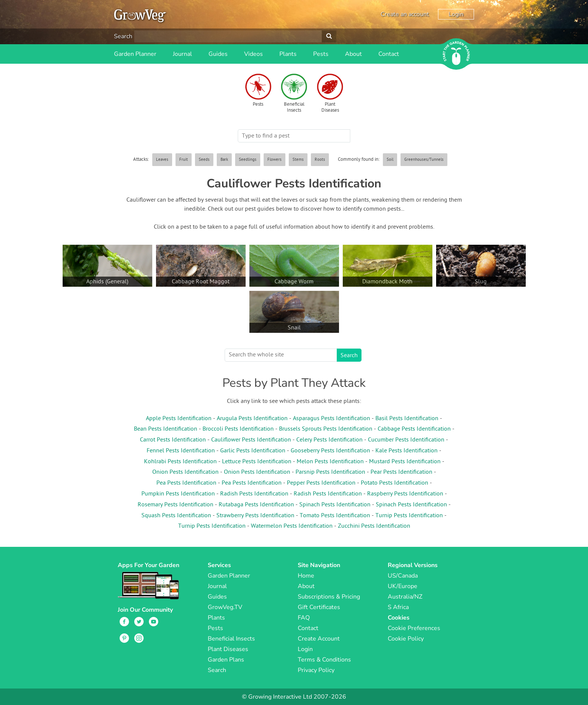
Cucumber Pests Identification (406, 440)
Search (123, 36)
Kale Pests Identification (406, 451)
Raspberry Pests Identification (405, 494)
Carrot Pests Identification (173, 440)
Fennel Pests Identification (181, 451)
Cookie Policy (406, 639)
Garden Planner (135, 54)
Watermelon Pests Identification (292, 526)
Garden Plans (226, 660)
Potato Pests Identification (394, 483)
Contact (389, 54)
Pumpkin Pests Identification (178, 494)
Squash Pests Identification (176, 516)
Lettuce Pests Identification (257, 462)
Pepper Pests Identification (321, 483)
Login (456, 14)
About (353, 54)
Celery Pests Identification (329, 440)
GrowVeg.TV (225, 607)
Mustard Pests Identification (405, 462)
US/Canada (403, 576)
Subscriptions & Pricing (329, 597)
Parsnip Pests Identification (330, 472)
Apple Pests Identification (179, 419)
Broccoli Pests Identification (238, 429)
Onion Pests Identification (185, 472)
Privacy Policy (316, 670)
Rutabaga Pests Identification (256, 505)
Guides (218, 54)
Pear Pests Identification (401, 472)
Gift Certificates (319, 607)
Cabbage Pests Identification (414, 429)
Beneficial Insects (294, 108)
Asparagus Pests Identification (331, 419)
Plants (288, 54)
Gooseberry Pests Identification (330, 451)
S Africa (398, 607)
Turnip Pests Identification (409, 516)
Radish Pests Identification (254, 494)
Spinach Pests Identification (335, 505)
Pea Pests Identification (186, 483)
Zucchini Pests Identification (374, 526)
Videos (253, 54)
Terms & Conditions (324, 660)
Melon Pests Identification (330, 462)
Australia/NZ (405, 597)
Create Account (319, 639)
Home (306, 576)
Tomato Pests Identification (335, 516)
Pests (321, 54)
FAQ (304, 618)
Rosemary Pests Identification (175, 505)
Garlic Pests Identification (253, 451)
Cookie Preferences (414, 628)
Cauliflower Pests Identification (251, 440)
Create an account (405, 14)
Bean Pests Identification (166, 429)
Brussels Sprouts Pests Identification (326, 429)
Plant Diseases (330, 108)
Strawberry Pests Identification (255, 516)
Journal (182, 54)
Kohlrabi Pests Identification (180, 462)
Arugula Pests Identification (252, 419)
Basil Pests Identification (407, 419)
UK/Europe (403, 586)
